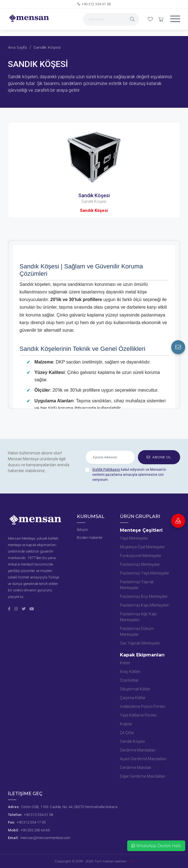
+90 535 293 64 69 (35, 830)
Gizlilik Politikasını (106, 470)
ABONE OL (159, 457)
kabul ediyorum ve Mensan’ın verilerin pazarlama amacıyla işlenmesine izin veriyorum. (129, 475)
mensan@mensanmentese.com (45, 838)
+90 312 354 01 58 (96, 4)
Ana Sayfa (17, 47)
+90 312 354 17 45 (31, 822)
